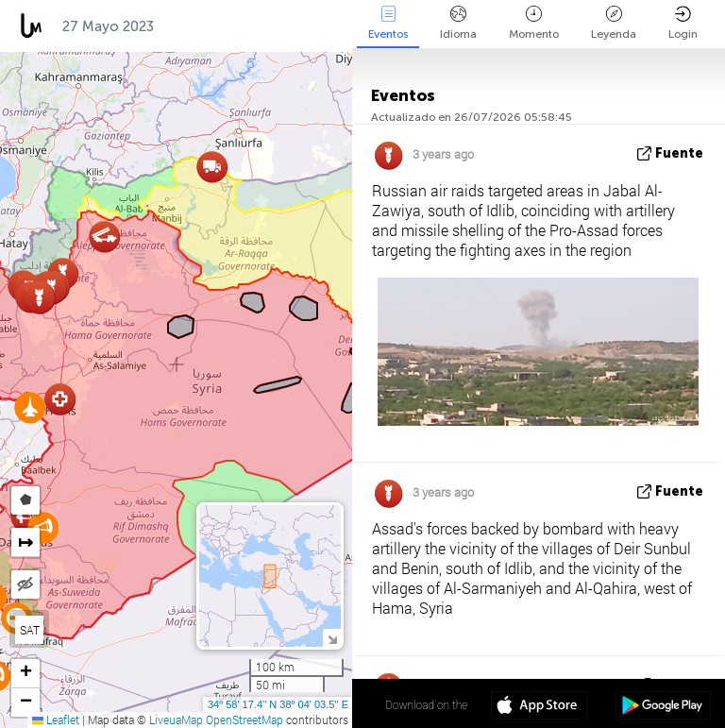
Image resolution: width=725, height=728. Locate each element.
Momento (534, 23)
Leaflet (56, 720)
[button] (30, 407)
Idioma (458, 23)
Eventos (388, 23)
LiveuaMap (176, 720)
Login (683, 23)
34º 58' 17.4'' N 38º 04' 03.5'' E (278, 704)
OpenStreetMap (244, 720)
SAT (30, 630)
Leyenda (614, 23)
